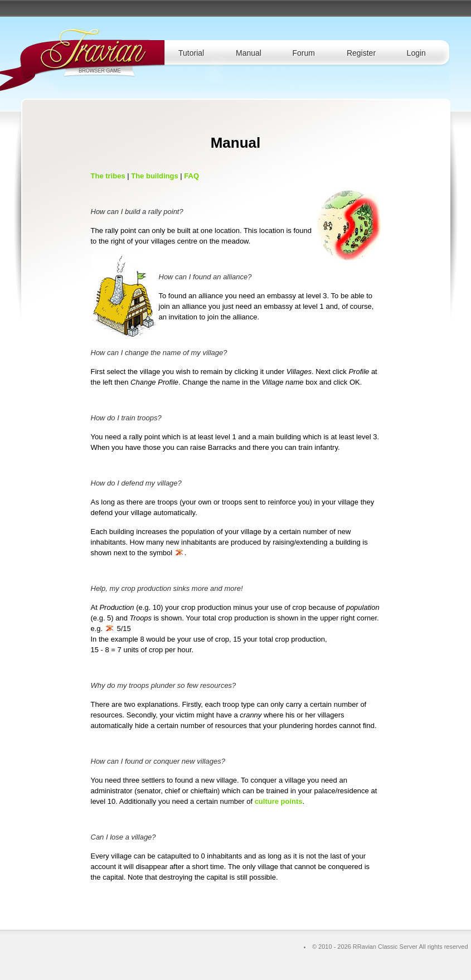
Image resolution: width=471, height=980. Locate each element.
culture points (279, 801)
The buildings (155, 176)
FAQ (191, 176)
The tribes (108, 176)
